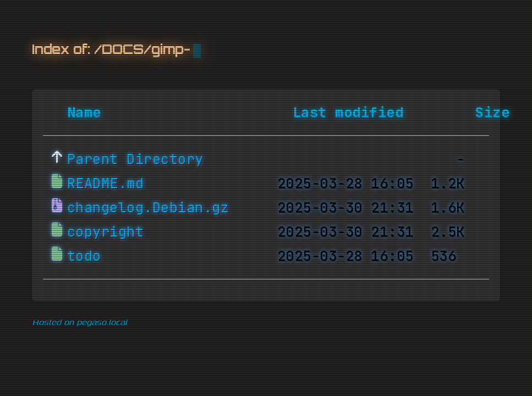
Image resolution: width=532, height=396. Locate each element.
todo (84, 256)
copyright (106, 232)
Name (84, 113)
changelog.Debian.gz (148, 208)
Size (492, 113)
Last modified (348, 113)
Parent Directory (135, 159)
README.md (106, 184)
